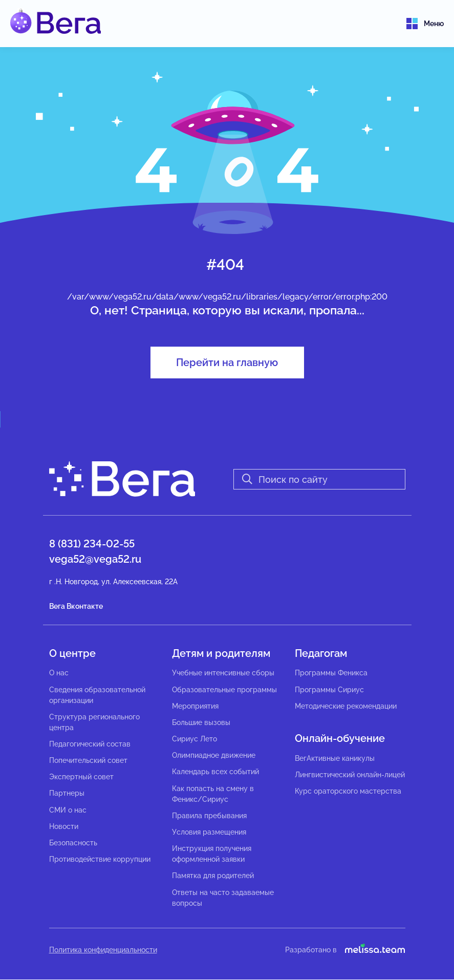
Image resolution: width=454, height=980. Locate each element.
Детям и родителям (221, 653)
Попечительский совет (88, 760)
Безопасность (73, 843)
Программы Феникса (331, 673)
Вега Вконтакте (76, 606)
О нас (59, 673)
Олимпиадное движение (214, 755)
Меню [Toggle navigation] (425, 24)
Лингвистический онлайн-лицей (350, 775)
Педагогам (321, 653)
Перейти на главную (227, 363)
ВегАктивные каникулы (335, 758)
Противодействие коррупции (100, 859)
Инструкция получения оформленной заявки (212, 854)
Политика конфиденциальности (103, 950)
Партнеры (67, 794)
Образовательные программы (224, 690)
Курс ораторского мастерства (348, 791)
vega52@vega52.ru (95, 559)
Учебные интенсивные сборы (223, 673)
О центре (72, 653)
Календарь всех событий (215, 772)
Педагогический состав (90, 744)
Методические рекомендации (346, 706)
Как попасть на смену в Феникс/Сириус (213, 794)
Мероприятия (195, 706)
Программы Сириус (329, 690)
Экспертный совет (81, 777)
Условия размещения (209, 832)
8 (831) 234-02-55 (92, 544)
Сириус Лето (194, 739)
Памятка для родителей (213, 876)
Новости (64, 826)
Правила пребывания (209, 816)
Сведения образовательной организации (97, 695)
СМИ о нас (68, 810)
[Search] (319, 479)
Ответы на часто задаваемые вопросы (223, 898)
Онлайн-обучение (340, 738)
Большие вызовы (201, 722)
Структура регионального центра (94, 722)
